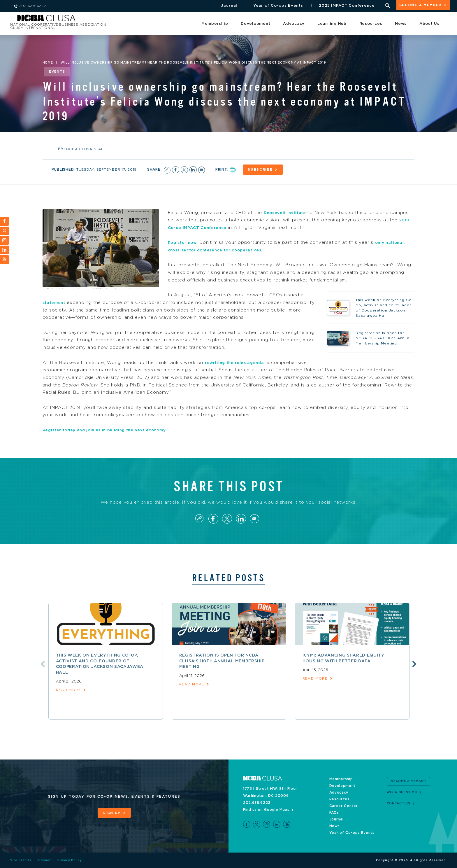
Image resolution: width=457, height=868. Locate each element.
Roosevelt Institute (288, 210)
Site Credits (21, 860)
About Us (429, 23)
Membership (215, 23)
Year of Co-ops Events (273, 6)
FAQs (334, 812)
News (401, 23)
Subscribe (268, 170)
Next (422, 664)
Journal (224, 6)
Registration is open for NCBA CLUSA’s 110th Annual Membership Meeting (222, 661)
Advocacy (294, 23)
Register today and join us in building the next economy (112, 427)
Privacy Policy (70, 860)
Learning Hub (332, 23)
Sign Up (112, 813)
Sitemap (45, 860)
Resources (371, 23)
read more (70, 691)
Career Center (344, 806)
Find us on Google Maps (267, 809)
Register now (184, 240)
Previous (35, 664)
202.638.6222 (257, 802)
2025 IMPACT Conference (342, 6)
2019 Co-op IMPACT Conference (217, 225)
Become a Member (418, 6)
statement (55, 300)
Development (255, 23)
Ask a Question (404, 792)
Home (48, 63)
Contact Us (400, 803)
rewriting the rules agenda (238, 360)
